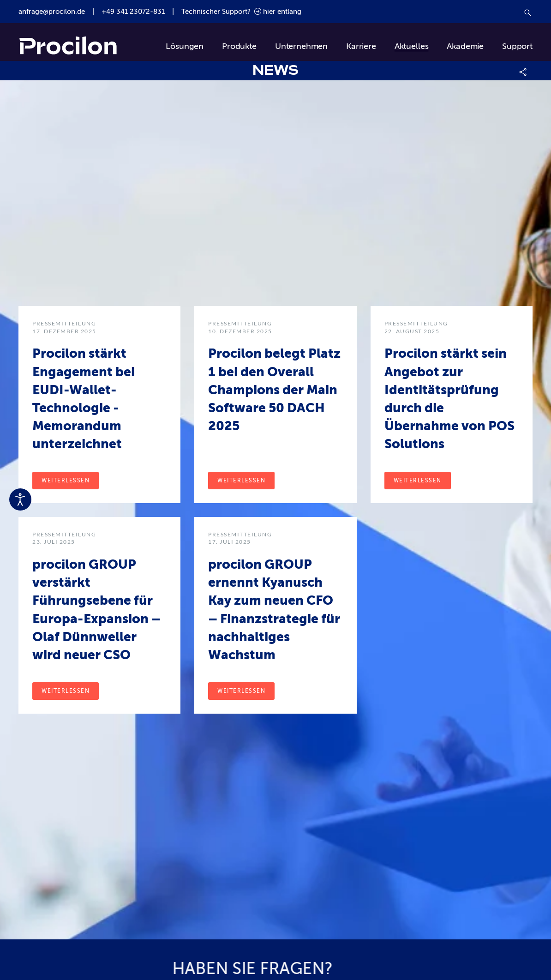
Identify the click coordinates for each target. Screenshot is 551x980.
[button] (523, 71)
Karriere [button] (361, 46)
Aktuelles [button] (412, 46)
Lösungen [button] (185, 46)
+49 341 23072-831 (133, 12)
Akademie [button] (465, 46)
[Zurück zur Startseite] (68, 46)
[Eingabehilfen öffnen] (20, 499)
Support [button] (517, 46)
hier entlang (278, 12)
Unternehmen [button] (301, 46)
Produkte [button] (239, 46)
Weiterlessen (66, 481)
